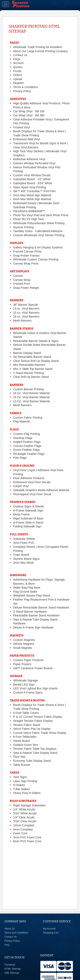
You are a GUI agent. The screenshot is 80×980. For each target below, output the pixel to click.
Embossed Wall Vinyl (27, 139)
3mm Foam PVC (24, 543)
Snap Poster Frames (26, 256)
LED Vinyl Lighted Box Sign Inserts (35, 688)
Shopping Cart (51, 933)
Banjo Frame (21, 514)
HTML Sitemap (13, 969)
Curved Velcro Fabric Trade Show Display (40, 733)
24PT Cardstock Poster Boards (33, 668)
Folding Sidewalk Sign (27, 526)
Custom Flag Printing (27, 434)
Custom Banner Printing (28, 389)
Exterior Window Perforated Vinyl (34, 163)
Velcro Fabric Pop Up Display (32, 729)
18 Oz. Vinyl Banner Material (31, 393)
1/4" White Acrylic (24, 809)
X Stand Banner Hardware (30, 612)
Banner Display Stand (27, 353)
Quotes (18, 67)
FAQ (7, 945)
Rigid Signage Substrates (29, 805)
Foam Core (20, 833)
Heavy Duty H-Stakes (27, 793)
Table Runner (22, 765)
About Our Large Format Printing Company (41, 51)
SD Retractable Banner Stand (32, 357)
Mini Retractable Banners (29, 365)
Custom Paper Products (28, 660)
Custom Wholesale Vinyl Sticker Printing (39, 235)
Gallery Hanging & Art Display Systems (38, 247)
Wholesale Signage (26, 680)
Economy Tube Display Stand (32, 761)
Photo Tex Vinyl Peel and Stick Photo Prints (41, 215)
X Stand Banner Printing (29, 373)
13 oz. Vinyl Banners (26, 309)
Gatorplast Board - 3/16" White (33, 183)
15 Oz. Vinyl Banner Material (31, 397)
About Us (10, 929)
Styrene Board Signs (26, 559)
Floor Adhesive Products (29, 478)
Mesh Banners (22, 321)
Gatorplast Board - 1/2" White (32, 179)
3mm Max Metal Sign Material (32, 195)
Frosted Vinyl (21, 127)
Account (18, 63)
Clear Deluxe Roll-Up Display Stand (36, 361)
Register (18, 83)
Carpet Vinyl (21, 486)
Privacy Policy (22, 91)
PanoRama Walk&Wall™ (29, 211)
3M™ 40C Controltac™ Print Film (34, 191)
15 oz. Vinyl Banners (26, 313)
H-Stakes (19, 785)
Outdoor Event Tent (25, 745)
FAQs (17, 59)
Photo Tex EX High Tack (29, 219)
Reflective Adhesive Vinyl (29, 159)
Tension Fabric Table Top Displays (35, 749)
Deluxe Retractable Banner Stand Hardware (41, 607)
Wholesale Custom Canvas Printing (36, 259)
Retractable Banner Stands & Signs (36, 341)
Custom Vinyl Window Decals (32, 175)
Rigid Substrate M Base (28, 518)
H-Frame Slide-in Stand (28, 523)
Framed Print (21, 284)
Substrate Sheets (24, 539)
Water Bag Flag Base (27, 588)
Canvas (18, 276)
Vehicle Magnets (24, 644)
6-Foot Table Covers (26, 713)
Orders (18, 75)
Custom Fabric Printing (28, 418)
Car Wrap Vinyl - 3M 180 (29, 111)
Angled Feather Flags (27, 442)
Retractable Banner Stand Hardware (36, 615)
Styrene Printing (23, 227)
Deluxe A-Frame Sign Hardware (33, 627)
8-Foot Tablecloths (25, 737)
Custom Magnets (24, 640)
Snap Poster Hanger (26, 288)
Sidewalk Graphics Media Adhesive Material (41, 490)
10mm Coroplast (24, 825)
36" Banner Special (25, 305)
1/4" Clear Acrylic (24, 817)
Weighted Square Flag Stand (32, 595)
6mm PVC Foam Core (27, 841)
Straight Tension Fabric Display (33, 721)
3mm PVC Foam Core (27, 837)
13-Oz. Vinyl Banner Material (31, 401)
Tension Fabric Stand (27, 725)
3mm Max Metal (23, 563)
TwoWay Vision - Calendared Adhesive (38, 231)
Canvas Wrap (22, 280)
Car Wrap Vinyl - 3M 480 (29, 115)
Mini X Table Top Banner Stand (33, 369)
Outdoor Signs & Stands (29, 506)
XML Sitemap (12, 973)
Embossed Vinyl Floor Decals (32, 482)
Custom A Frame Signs (28, 692)
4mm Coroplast (23, 829)
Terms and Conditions (16, 933)
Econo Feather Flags (26, 450)
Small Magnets (23, 648)
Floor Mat (19, 757)
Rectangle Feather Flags (29, 454)
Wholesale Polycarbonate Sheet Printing (39, 223)
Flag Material (21, 421)
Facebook (10, 965)
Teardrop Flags (23, 438)
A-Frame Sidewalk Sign (28, 510)
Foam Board (21, 555)
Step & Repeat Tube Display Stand (35, 753)
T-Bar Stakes (21, 789)
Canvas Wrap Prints (26, 263)
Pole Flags (20, 458)
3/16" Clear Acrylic (25, 821)
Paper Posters (22, 664)
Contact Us (20, 55)
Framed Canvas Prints (27, 251)
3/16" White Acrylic (25, 813)
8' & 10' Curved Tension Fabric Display (38, 717)
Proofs (17, 71)
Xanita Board (21, 741)
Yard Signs (20, 777)
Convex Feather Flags (27, 446)
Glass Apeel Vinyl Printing (30, 187)
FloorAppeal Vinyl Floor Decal (32, 494)
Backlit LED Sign (24, 685)
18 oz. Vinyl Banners (26, 316)
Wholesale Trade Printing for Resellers (38, 47)
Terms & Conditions (26, 87)
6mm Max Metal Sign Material (32, 199)
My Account (49, 929)
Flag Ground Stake (25, 592)
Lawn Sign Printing (25, 781)
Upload (18, 79)
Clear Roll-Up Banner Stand (31, 377)
